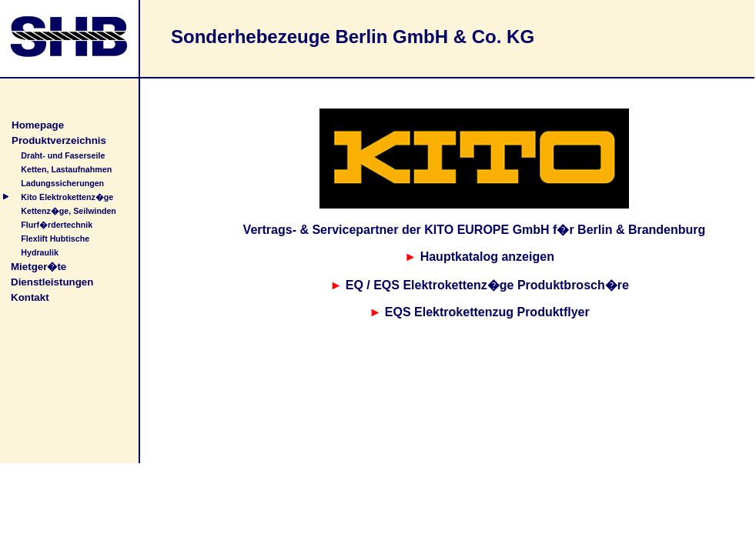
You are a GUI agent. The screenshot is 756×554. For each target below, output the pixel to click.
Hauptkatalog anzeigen (487, 257)
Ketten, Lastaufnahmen (66, 169)
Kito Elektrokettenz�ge (67, 197)
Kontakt (30, 297)
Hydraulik (40, 252)
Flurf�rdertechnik (57, 225)
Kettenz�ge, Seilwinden (69, 211)
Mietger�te (38, 267)
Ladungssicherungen (62, 183)
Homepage (38, 125)
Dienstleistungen (52, 282)
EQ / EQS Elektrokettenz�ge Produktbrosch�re (487, 285)
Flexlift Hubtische (55, 239)
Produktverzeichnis (59, 140)
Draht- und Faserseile (63, 155)
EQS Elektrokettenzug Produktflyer (487, 312)
